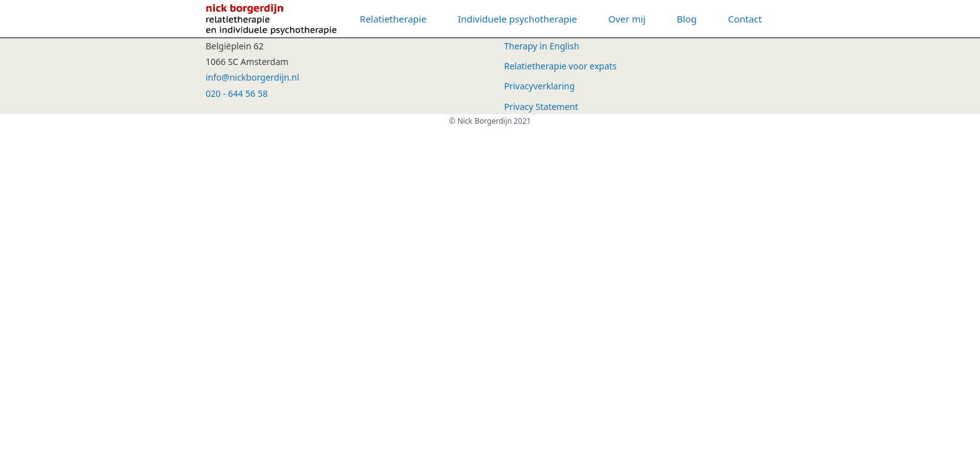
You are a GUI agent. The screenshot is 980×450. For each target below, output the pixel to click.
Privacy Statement (542, 107)
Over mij (627, 19)
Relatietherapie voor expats (561, 66)
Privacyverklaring (540, 86)
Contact (745, 19)
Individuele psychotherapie (517, 19)
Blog (687, 19)
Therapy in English (542, 46)
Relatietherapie (393, 19)
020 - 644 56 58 (237, 93)
